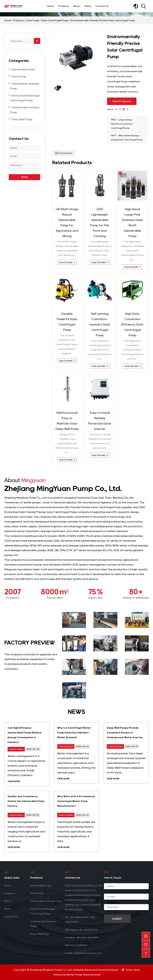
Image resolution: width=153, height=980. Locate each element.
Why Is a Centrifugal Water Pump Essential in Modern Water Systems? (74, 733)
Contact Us (102, 6)
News (88, 6)
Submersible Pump (23, 69)
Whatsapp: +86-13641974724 (81, 930)
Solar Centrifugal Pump (55, 20)
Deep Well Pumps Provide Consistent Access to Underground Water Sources (125, 733)
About (77, 6)
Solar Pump (32, 20)
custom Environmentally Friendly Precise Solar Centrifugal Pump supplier (86, 507)
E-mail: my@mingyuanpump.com (83, 953)
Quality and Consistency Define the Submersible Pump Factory (26, 801)
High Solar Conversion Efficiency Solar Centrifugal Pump (132, 324)
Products (63, 6)
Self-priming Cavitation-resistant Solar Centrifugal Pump (100, 324)
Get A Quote (122, 101)
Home (50, 6)
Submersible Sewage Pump (46, 901)
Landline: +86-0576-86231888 (81, 938)
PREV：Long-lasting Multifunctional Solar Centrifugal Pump (122, 124)
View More (14, 781)
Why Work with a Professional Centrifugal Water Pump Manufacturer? (76, 801)
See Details (67, 262)
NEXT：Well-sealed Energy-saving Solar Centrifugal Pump (127, 138)
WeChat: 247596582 (76, 945)
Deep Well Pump (22, 119)
